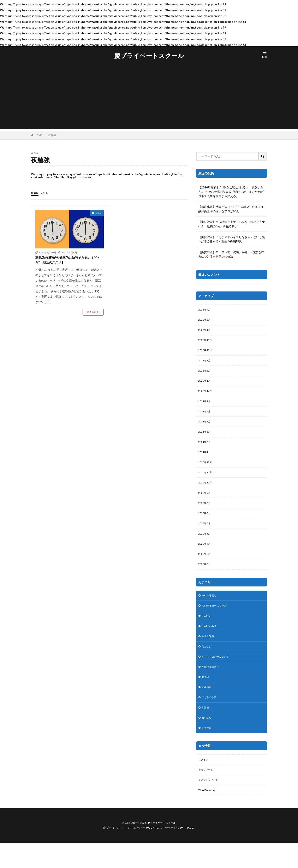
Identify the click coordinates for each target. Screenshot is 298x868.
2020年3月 (205, 568)
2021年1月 (205, 461)
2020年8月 (205, 514)
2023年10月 (206, 353)
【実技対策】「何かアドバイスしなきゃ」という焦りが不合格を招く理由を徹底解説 (232, 239)
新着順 (35, 193)
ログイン (204, 783)
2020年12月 (206, 471)
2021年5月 (205, 428)
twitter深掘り (211, 611)
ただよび (207, 665)
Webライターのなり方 (216, 622)
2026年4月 (205, 310)
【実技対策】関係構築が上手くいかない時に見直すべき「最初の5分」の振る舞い (232, 224)
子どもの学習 (210, 718)
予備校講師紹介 (212, 686)
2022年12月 (206, 396)
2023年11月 (206, 342)
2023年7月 (205, 364)
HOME (38, 135)
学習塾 (206, 729)
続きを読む (93, 314)
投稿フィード (207, 794)
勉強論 (99, 213)
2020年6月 (205, 536)
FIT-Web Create (150, 853)
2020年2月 (205, 579)
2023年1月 (205, 385)
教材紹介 (207, 740)
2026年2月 (205, 321)
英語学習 (207, 751)
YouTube (207, 632)
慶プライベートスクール (149, 56)
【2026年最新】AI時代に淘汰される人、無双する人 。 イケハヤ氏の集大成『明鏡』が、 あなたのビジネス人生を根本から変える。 (231, 192)
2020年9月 (205, 504)
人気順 (46, 193)
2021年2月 (205, 450)
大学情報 (207, 708)
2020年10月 (206, 493)
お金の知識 (209, 654)
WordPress (189, 853)
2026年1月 (205, 331)
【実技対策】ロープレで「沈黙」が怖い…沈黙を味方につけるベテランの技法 (231, 254)
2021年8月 (205, 418)
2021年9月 (205, 407)
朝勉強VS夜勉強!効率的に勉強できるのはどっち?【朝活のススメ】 (68, 261)
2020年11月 (206, 482)
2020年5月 (205, 547)
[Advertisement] (149, 100)
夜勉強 (52, 135)
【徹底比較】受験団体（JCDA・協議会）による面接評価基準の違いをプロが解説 (231, 209)
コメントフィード (210, 804)
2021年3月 (205, 439)
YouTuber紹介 (211, 643)
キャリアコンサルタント (217, 675)
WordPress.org (208, 815)
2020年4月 (205, 557)
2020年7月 (205, 525)
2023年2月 (205, 375)
